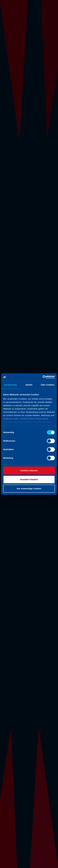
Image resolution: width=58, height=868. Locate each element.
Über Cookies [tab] (48, 385)
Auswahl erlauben (29, 479)
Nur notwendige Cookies (29, 488)
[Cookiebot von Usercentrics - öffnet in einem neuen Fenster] (43, 377)
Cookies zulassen (29, 470)
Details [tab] (29, 385)
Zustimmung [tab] (10, 385)
